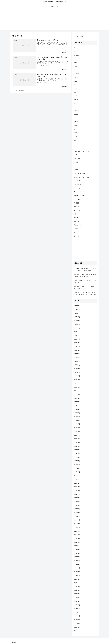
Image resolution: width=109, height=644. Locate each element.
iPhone (76, 66)
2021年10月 (77, 391)
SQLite (76, 125)
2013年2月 (77, 605)
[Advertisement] (54, 21)
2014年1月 (77, 575)
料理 (75, 214)
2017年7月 (77, 461)
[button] (96, 36)
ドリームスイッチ (79, 196)
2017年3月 (77, 468)
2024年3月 (77, 343)
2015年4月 (77, 535)
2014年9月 (77, 550)
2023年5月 (77, 354)
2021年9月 (77, 394)
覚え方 (76, 232)
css (75, 52)
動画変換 (76, 207)
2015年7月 (77, 527)
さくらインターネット (80, 188)
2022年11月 (77, 365)
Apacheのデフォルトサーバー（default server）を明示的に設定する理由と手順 (85, 293)
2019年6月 (77, 420)
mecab (76, 100)
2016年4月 (77, 505)
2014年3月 (77, 568)
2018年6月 (77, 439)
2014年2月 (77, 572)
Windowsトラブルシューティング (83, 151)
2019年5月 (77, 424)
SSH (75, 129)
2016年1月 (77, 516)
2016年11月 (77, 479)
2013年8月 (77, 590)
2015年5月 (77, 531)
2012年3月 (77, 623)
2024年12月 (77, 328)
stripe (75, 133)
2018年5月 (77, 442)
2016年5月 (77, 502)
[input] (85, 36)
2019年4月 (77, 428)
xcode (76, 166)
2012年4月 (77, 620)
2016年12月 (77, 476)
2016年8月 (77, 490)
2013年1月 (77, 609)
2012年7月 (77, 616)
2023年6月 (77, 350)
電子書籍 (76, 236)
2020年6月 (77, 402)
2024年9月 (77, 339)
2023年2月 (77, 361)
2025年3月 (77, 321)
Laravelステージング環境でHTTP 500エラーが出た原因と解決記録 (85, 275)
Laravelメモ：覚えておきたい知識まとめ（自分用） (85, 287)
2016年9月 (77, 487)
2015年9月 (77, 520)
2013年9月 (77, 586)
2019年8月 (77, 413)
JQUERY (76, 74)
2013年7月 (77, 594)
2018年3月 (77, 450)
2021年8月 (77, 398)
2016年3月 (77, 509)
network (76, 107)
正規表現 (76, 221)
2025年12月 (77, 313)
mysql (76, 103)
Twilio (75, 136)
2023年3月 (77, 358)
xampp (76, 162)
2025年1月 (77, 324)
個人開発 (76, 203)
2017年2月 (77, 472)
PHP (75, 118)
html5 (75, 63)
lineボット (77, 81)
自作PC (76, 229)
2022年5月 (77, 376)
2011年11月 (77, 627)
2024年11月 (77, 332)
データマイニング (79, 192)
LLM (75, 92)
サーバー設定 (78, 184)
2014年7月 (77, 557)
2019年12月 (77, 406)
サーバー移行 (78, 181)
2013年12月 (77, 579)
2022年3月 (77, 380)
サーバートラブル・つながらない (83, 177)
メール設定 (77, 199)
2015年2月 (77, 542)
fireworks (76, 59)
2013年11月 (77, 583)
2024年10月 (77, 335)
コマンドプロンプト (80, 173)
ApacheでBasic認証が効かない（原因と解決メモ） (85, 281)
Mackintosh (77, 96)
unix (75, 140)
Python (76, 122)
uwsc (75, 144)
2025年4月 (77, 317)
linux (75, 85)
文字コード (77, 210)
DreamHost (77, 55)
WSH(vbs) (77, 159)
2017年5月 (77, 465)
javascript (77, 70)
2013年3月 (77, 601)
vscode (76, 148)
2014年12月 (77, 546)
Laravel (76, 77)
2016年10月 (77, 483)
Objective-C (77, 111)
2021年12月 (77, 383)
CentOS (76, 48)
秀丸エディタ (78, 225)
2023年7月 (77, 346)
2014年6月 (77, 561)
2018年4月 (77, 446)
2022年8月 (77, 369)
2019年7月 (77, 417)
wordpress (77, 155)
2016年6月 (77, 498)
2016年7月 (77, 494)
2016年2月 (77, 513)
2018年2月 (77, 454)
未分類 (76, 218)
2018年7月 (77, 435)
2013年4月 (77, 598)
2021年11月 (77, 387)
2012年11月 (77, 612)
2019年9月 (77, 409)
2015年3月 (77, 538)
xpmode (76, 170)
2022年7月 (77, 372)
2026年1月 (77, 310)
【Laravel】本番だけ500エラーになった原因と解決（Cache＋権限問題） (85, 269)
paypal (76, 114)
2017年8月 (77, 457)
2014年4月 (77, 564)
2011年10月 (77, 631)
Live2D (76, 89)
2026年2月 (77, 306)
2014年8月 (77, 553)
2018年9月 (77, 431)
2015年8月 (77, 524)
